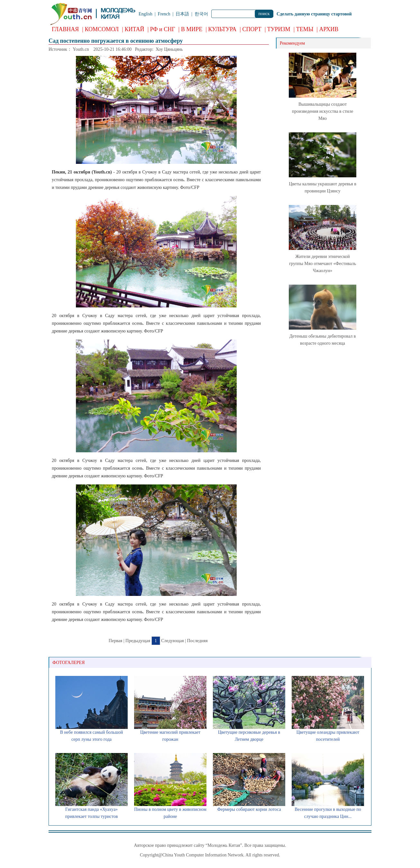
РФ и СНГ (163, 29)
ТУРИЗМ (279, 29)
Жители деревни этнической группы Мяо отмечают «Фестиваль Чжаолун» (323, 264)
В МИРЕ (192, 29)
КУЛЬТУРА (222, 29)
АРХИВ (329, 29)
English (146, 14)
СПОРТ (252, 29)
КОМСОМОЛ (102, 29)
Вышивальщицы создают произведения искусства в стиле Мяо (323, 111)
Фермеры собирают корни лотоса (249, 809)
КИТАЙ (134, 29)
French (164, 14)
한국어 (201, 14)
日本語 (182, 14)
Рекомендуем (292, 43)
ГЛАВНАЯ (65, 29)
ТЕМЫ (305, 29)
